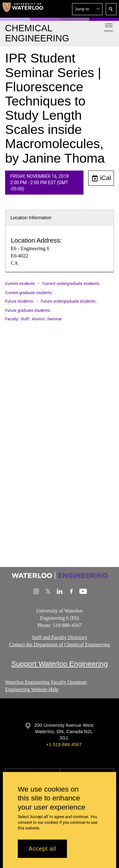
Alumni (38, 319)
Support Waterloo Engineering (59, 664)
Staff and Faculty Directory (60, 637)
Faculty (11, 319)
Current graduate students (28, 293)
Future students (19, 301)
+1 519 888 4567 (64, 744)
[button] (87, 9)
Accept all (42, 849)
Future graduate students (27, 310)
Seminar (54, 319)
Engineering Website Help (32, 689)
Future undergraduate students (68, 301)
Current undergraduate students (71, 283)
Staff (25, 319)
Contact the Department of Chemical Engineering (60, 645)
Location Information (31, 218)
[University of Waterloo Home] (23, 9)
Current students (20, 283)
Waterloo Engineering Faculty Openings (46, 682)
